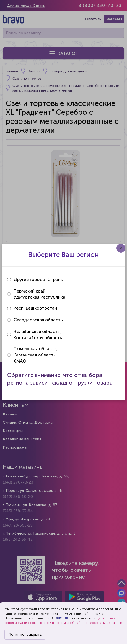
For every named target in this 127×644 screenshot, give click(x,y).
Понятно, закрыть (25, 634)
